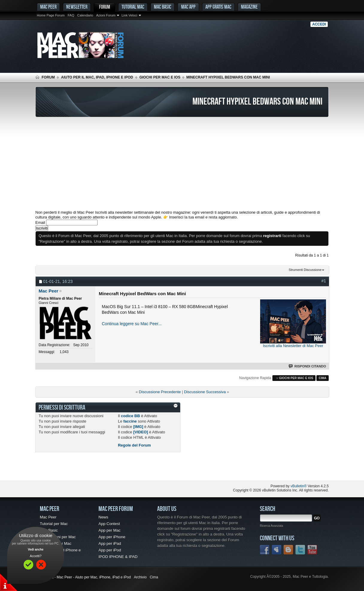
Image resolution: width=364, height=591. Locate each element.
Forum (105, 7)
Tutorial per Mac (54, 524)
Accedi (319, 24)
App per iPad (110, 543)
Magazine (249, 7)
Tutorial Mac (133, 7)
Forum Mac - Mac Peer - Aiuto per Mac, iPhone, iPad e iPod (83, 577)
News (103, 517)
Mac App (188, 7)
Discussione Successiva (205, 392)
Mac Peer (48, 517)
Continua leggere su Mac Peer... (132, 324)
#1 (324, 281)
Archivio (140, 577)
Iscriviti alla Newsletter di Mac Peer (293, 346)
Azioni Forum (106, 15)
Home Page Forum (51, 15)
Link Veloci (129, 15)
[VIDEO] (141, 432)
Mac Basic (163, 7)
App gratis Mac (218, 7)
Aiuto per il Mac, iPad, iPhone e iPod (97, 77)
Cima (323, 378)
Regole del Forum (134, 445)
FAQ (71, 15)
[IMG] (138, 427)
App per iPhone (112, 537)
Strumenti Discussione (305, 270)
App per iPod (110, 550)
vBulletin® (298, 486)
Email (40, 223)
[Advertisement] (182, 164)
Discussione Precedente (160, 392)
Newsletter (77, 7)
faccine (130, 421)
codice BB (131, 416)
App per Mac (110, 530)
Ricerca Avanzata (272, 526)
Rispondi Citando (308, 366)
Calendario (85, 15)
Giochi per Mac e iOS (160, 77)
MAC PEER (48, 7)
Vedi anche (36, 549)
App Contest (109, 524)
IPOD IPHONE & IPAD (118, 557)
